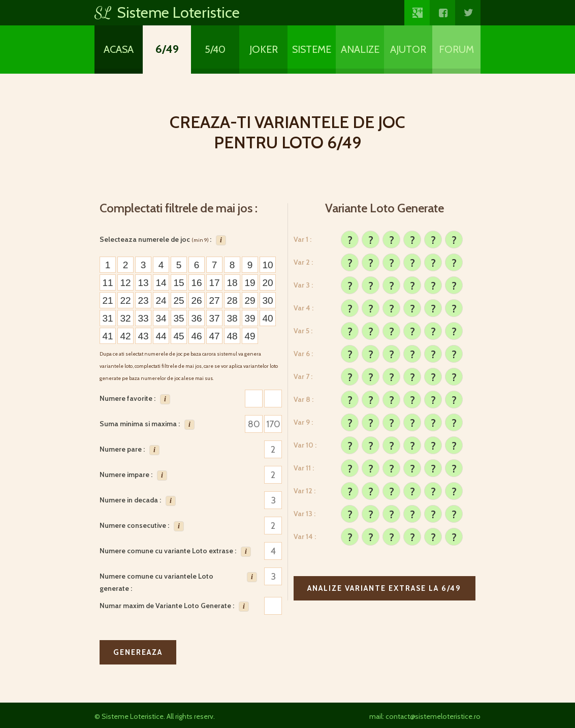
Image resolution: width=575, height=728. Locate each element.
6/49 (167, 49)
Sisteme (312, 49)
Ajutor (408, 49)
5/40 (215, 49)
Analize (360, 49)
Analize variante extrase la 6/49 (384, 588)
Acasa (119, 49)
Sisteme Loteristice (167, 12)
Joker (264, 49)
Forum (456, 49)
